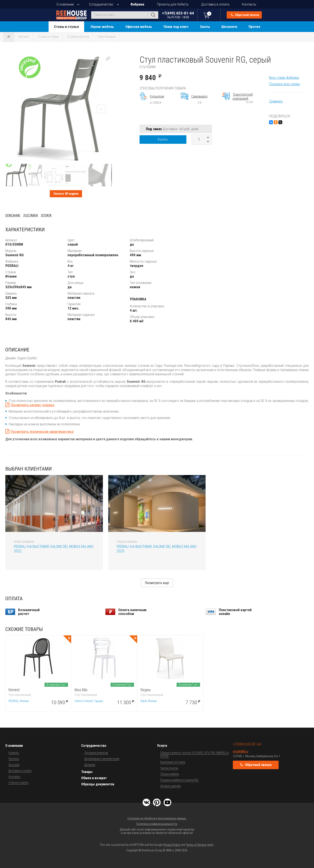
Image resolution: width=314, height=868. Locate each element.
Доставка (31, 215)
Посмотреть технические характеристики (42, 432)
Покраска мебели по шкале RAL (179, 780)
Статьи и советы (18, 783)
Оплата (46, 215)
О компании (65, 4)
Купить (163, 139)
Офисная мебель (139, 27)
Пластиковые (107, 37)
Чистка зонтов (169, 768)
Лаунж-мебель (102, 27)
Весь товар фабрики (284, 78)
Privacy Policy (172, 845)
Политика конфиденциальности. (157, 824)
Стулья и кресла (78, 37)
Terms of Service (196, 845)
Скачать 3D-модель (66, 194)
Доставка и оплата (215, 4)
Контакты (249, 4)
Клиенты (14, 753)
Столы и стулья (66, 27)
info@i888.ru (241, 751)
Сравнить (276, 101)
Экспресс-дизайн (171, 786)
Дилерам (90, 765)
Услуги (162, 746)
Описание (13, 215)
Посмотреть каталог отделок (32, 405)
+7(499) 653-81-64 (178, 15)
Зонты (205, 27)
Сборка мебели (170, 774)
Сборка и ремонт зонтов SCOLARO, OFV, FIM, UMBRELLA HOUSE (194, 754)
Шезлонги (229, 27)
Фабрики (137, 4)
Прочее (254, 27)
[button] (108, 59)
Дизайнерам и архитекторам (102, 759)
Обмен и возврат (94, 778)
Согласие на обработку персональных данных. (157, 818)
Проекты (14, 759)
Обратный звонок (245, 15)
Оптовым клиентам (96, 753)
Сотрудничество (101, 4)
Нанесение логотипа (173, 762)
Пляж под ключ (176, 27)
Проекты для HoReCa (173, 4)
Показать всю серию (284, 84)
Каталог (24, 37)
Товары (87, 772)
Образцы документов (98, 784)
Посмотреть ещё (157, 583)
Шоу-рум (14, 765)
